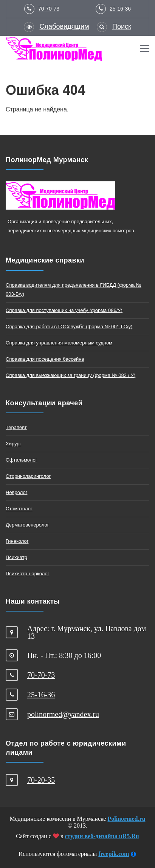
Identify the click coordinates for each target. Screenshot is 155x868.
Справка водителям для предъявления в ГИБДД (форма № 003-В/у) (74, 290)
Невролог (16, 492)
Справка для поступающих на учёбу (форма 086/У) (64, 310)
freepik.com (114, 854)
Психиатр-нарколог (27, 574)
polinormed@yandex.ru (63, 714)
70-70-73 (49, 9)
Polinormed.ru (126, 819)
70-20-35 (41, 780)
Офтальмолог (22, 460)
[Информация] (133, 854)
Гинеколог (17, 541)
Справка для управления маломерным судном (59, 343)
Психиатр (16, 557)
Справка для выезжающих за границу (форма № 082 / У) (71, 375)
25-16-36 (120, 9)
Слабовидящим (64, 26)
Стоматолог (19, 509)
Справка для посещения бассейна (45, 359)
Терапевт (16, 427)
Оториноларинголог (28, 476)
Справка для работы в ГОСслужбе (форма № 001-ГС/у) (69, 327)
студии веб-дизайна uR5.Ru (102, 836)
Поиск (122, 26)
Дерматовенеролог (27, 525)
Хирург (13, 444)
